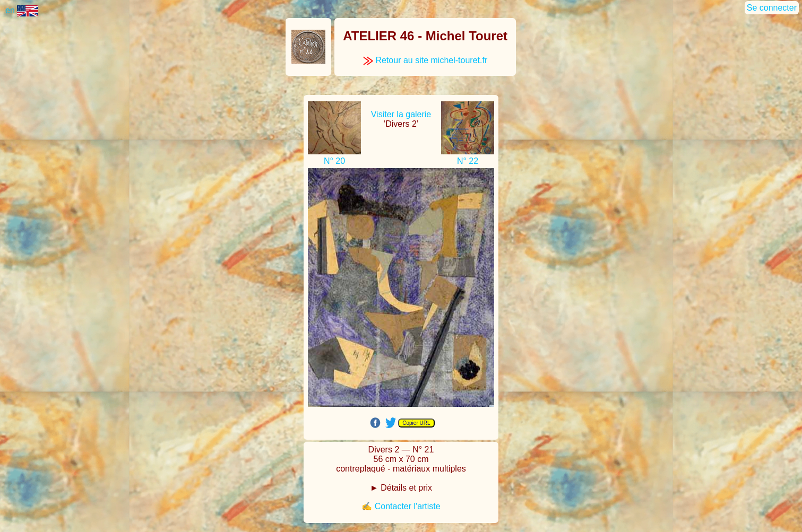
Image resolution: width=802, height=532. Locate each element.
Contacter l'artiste (408, 506)
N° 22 (468, 161)
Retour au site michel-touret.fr (425, 60)
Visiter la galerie (401, 114)
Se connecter (772, 8)
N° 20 (334, 161)
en (22, 10)
